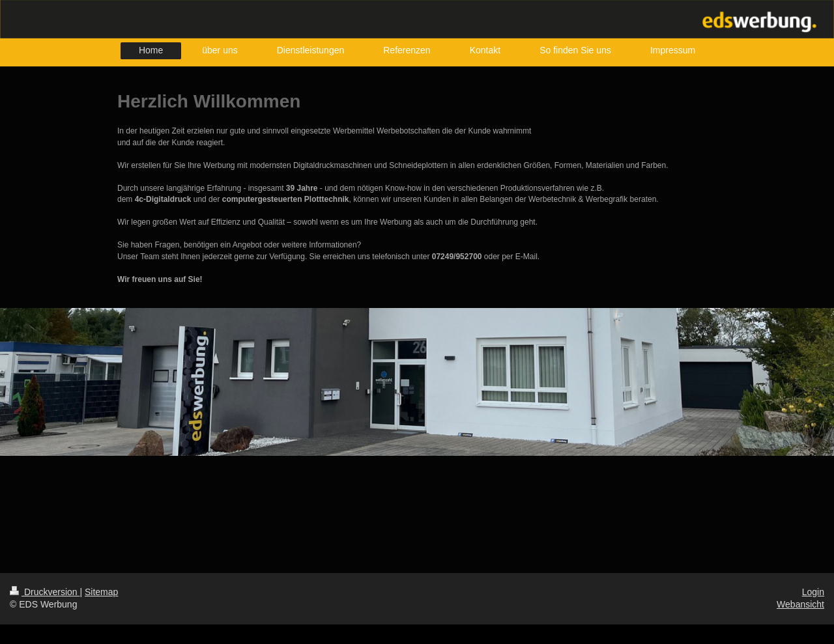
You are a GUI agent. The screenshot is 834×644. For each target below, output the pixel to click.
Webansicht (800, 604)
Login (813, 592)
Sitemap (101, 592)
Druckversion (45, 592)
